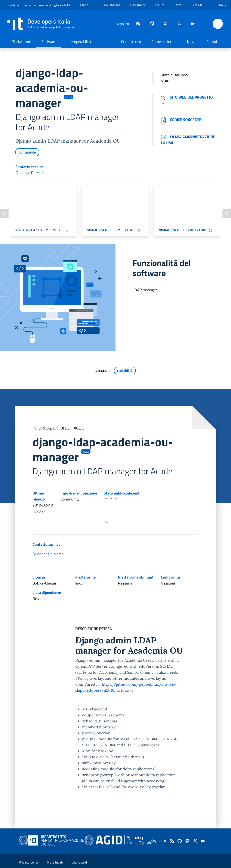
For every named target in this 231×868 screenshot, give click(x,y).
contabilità (27, 152)
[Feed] (136, 24)
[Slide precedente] (4, 213)
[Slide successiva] (227, 213)
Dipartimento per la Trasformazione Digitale (34, 5)
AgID (67, 5)
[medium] (191, 24)
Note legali (55, 862)
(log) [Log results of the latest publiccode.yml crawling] (106, 521)
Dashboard (79, 862)
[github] (150, 24)
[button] (223, 5)
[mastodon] (164, 24)
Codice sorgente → (183, 120)
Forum (160, 5)
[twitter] (178, 24)
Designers (137, 5)
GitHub (197, 5)
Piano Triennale (87, 8)
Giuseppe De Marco (31, 173)
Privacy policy (29, 862)
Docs (178, 5)
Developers (112, 5)
